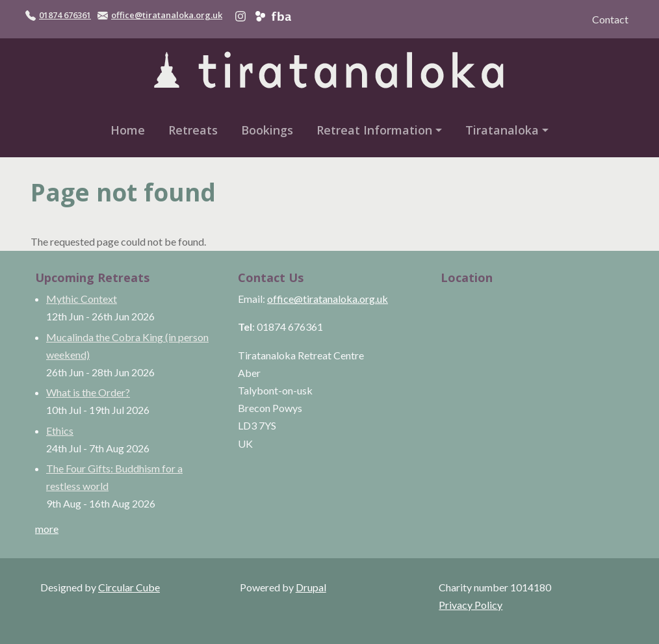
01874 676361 (65, 15)
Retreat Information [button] (374, 130)
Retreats (193, 130)
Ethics (60, 431)
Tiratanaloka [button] (502, 130)
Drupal (311, 587)
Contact (610, 19)
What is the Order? (88, 392)
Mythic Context (82, 299)
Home (128, 130)
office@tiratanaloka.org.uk (167, 15)
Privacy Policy (471, 605)
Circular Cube (129, 587)
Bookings (267, 130)
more (47, 529)
